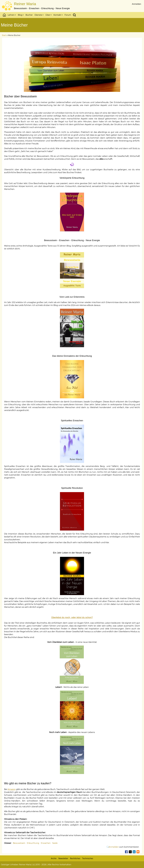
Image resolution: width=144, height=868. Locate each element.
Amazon (12, 789)
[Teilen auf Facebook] (126, 852)
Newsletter (63, 858)
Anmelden (137, 4)
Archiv (54, 858)
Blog (21, 15)
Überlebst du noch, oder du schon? (72, 617)
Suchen (74, 15)
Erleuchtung (33, 843)
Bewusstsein (19, 843)
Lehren (12, 15)
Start (4, 15)
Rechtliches (75, 858)
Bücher (29, 15)
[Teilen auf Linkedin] (134, 852)
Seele (55, 843)
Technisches (88, 858)
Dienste (39, 15)
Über (48, 15)
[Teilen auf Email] (138, 852)
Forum (68, 15)
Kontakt (58, 15)
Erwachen (46, 843)
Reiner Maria (25, 4)
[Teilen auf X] (130, 852)
